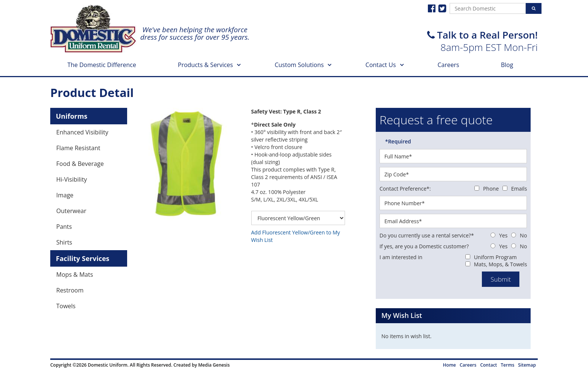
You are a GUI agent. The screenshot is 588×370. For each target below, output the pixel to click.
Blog (507, 65)
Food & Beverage (80, 164)
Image (65, 195)
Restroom (70, 290)
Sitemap (527, 365)
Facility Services (83, 258)
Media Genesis (214, 365)
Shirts (64, 242)
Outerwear (71, 211)
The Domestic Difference (102, 65)
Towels (66, 306)
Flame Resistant (78, 148)
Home (449, 365)
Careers (448, 65)
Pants (64, 227)
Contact (488, 365)
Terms (507, 365)
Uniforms (72, 116)
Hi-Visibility (72, 179)
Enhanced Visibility (82, 132)
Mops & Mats (75, 275)
